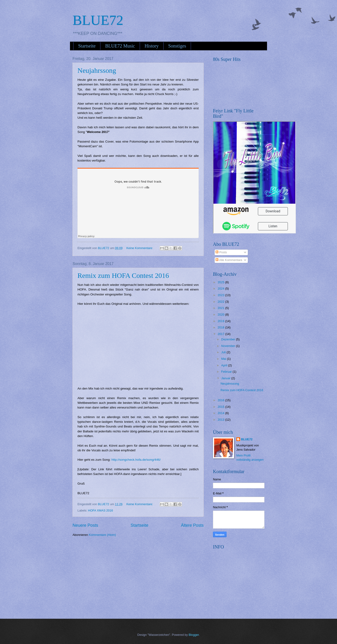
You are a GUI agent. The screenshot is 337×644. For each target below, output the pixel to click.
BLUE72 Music (120, 46)
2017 (221, 334)
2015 (221, 407)
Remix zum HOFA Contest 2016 (123, 275)
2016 (221, 400)
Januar (226, 378)
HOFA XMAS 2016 (101, 510)
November (229, 346)
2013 (221, 420)
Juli (224, 352)
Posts (221, 252)
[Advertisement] (248, 581)
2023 (221, 295)
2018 (221, 327)
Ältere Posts (192, 525)
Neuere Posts (85, 525)
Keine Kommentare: (140, 248)
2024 (221, 289)
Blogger (194, 635)
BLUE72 (98, 20)
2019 (221, 321)
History (152, 46)
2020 (221, 315)
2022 (221, 302)
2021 (221, 308)
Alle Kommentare (229, 260)
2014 (221, 413)
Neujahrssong (97, 70)
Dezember (229, 339)
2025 (221, 282)
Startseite (87, 46)
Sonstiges (177, 46)
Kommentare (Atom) (102, 535)
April (225, 365)
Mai (224, 359)
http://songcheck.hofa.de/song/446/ (136, 460)
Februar (227, 372)
